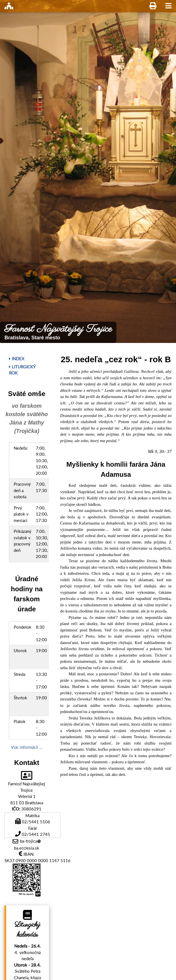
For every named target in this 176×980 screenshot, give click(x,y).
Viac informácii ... (27, 747)
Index (17, 359)
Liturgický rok (22, 370)
